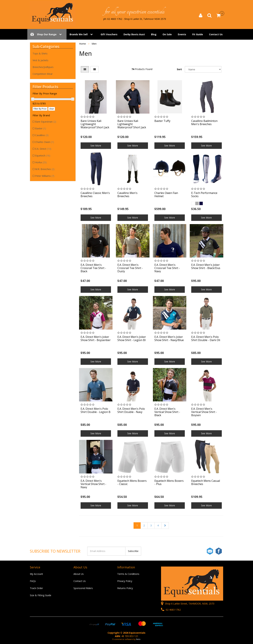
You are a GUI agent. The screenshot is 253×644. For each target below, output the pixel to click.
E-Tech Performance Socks (204, 195)
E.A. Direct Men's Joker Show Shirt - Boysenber (96, 338)
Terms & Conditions (128, 574)
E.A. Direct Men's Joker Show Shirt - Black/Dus (206, 266)
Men (94, 44)
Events (182, 34)
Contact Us (216, 34)
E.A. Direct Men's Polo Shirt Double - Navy (131, 410)
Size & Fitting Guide (41, 595)
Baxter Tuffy (162, 121)
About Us (79, 574)
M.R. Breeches (45, 169)
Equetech (43, 156)
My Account (36, 574)
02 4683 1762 (171, 610)
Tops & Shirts (40, 53)
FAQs (33, 581)
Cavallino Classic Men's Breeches (95, 195)
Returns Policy (125, 588)
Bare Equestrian (46, 122)
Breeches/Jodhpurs (43, 67)
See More (96, 146)
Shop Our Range (47, 34)
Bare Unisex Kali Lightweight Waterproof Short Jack (95, 124)
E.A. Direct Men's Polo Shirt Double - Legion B (96, 410)
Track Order (36, 588)
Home (82, 44)
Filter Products (45, 86)
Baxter (41, 128)
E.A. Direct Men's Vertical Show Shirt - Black (167, 412)
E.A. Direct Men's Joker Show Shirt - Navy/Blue (169, 338)
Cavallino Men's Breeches (127, 195)
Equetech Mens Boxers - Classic (132, 482)
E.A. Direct (43, 149)
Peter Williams (45, 176)
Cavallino (42, 135)
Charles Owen (45, 142)
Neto (138, 639)
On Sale (167, 34)
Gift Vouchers (109, 34)
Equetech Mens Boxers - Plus (169, 482)
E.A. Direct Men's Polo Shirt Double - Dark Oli (206, 338)
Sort (179, 69)
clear (52, 109)
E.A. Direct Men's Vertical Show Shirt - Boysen (204, 412)
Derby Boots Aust (134, 34)
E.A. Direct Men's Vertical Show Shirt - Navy (93, 484)
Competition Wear (43, 74)
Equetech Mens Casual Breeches (206, 482)
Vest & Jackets (40, 60)
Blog (154, 34)
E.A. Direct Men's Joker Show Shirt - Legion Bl (132, 338)
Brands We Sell (79, 34)
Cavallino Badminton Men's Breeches (204, 122)
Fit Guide (198, 34)
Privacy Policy (125, 581)
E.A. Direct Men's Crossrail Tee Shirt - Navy (167, 268)
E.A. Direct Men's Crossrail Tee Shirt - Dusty (130, 268)
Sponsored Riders (83, 588)
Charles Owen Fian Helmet (166, 195)
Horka (41, 162)
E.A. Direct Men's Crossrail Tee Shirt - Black (93, 268)
